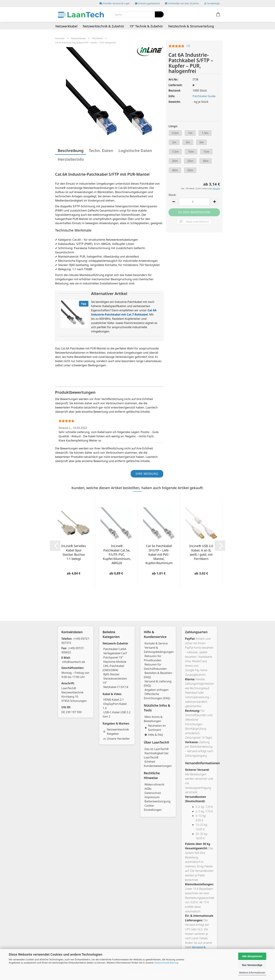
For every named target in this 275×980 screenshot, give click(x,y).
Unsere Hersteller (117, 739)
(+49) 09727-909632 (73, 650)
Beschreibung (71, 150)
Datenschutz (153, 793)
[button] (218, 15)
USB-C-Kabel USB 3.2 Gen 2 (117, 714)
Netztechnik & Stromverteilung (191, 26)
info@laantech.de (74, 662)
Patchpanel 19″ (113, 657)
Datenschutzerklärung (166, 963)
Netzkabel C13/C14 (116, 687)
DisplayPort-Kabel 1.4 (115, 706)
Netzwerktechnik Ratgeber (116, 732)
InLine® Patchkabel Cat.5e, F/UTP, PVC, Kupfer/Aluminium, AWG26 (117, 554)
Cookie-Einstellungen (153, 808)
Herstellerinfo (71, 159)
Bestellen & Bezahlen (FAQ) (158, 675)
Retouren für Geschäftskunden (155, 667)
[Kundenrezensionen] (179, 47)
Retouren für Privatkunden (153, 658)
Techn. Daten (101, 150)
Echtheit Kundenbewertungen (158, 764)
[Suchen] (159, 14)
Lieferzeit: (176, 85)
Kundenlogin (212, 3)
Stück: (172, 195)
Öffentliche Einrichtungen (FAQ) (157, 696)
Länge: (173, 126)
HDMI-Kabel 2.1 (114, 700)
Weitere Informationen (252, 973)
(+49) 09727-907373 (76, 641)
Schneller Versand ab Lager (115, 3)
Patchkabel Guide (204, 96)
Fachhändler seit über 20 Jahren (182, 3)
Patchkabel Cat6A (115, 649)
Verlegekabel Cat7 (115, 653)
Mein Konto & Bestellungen (153, 719)
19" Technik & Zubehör (146, 26)
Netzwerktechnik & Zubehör (104, 26)
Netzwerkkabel (66, 26)
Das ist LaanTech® (157, 749)
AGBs (148, 789)
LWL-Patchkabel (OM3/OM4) (113, 668)
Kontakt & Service (156, 643)
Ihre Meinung (147, 474)
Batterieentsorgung (157, 801)
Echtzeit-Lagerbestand (147, 3)
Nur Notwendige (252, 965)
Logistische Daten (135, 150)
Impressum (152, 797)
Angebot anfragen (157, 690)
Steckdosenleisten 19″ (115, 681)
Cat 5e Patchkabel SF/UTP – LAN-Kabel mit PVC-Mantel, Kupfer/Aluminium (159, 554)
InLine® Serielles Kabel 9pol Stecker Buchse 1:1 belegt (74, 552)
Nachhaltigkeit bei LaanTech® (156, 755)
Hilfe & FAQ (154, 735)
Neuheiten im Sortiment (155, 728)
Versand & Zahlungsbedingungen (159, 650)
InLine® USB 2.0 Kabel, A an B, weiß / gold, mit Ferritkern (201, 552)
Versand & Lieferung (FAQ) (158, 683)
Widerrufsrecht (154, 784)
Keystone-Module (115, 662)
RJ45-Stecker (111, 674)
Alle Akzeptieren (252, 956)
